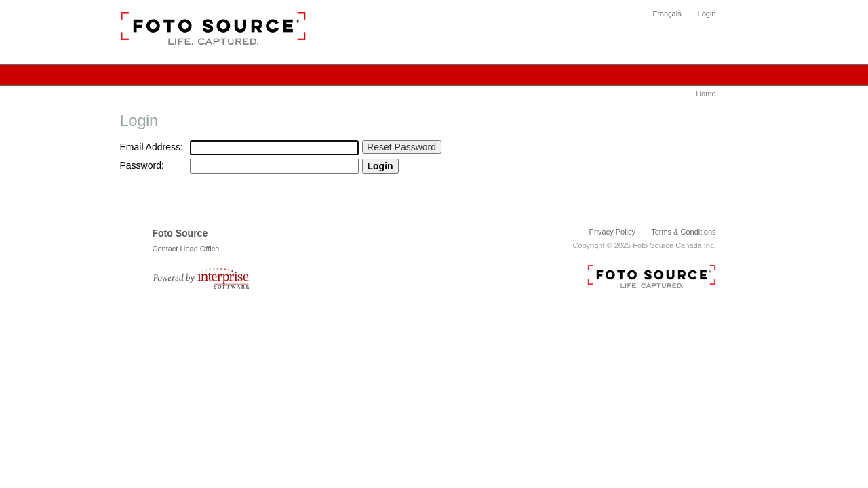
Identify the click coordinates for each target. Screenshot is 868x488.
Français (667, 14)
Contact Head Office (186, 249)
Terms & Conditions (683, 232)
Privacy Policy (612, 232)
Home (706, 94)
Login (707, 14)
